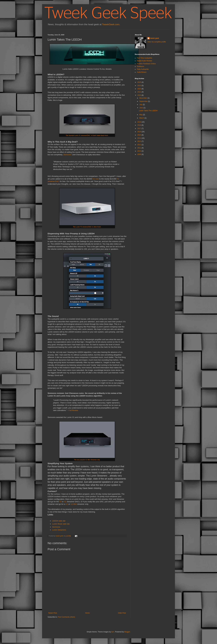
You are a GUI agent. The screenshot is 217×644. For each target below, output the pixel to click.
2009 (139, 154)
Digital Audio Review (144, 61)
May (141, 115)
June (141, 108)
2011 (139, 148)
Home (87, 613)
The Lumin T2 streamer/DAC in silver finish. (87, 227)
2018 (139, 125)
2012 (139, 145)
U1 (67, 504)
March (142, 118)
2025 (139, 82)
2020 (139, 95)
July (141, 105)
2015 (139, 135)
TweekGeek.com (111, 24)
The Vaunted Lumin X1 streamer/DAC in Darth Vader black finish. (87, 135)
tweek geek (155, 38)
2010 (139, 151)
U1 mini (96, 179)
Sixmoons (67, 155)
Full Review (73, 410)
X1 (65, 502)
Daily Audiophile (143, 69)
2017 (139, 128)
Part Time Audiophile (144, 58)
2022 (139, 89)
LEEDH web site (59, 521)
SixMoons (141, 66)
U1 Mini (74, 504)
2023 (139, 86)
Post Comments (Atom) (66, 617)
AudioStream (142, 72)
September (144, 101)
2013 (139, 141)
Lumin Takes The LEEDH (148, 111)
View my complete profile (157, 42)
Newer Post (53, 613)
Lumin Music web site (61, 524)
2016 (139, 132)
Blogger (127, 632)
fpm (113, 632)
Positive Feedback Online (146, 64)
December (143, 98)
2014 (139, 138)
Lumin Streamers (59, 530)
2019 (139, 122)
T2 (60, 502)
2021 (139, 92)
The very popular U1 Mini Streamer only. (87, 460)
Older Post (122, 613)
